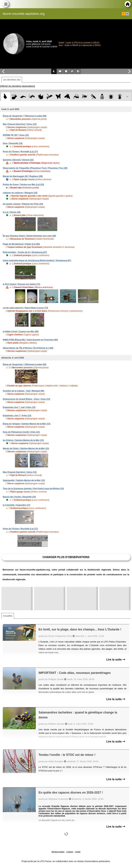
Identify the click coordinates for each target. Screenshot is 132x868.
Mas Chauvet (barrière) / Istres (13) (20, 124)
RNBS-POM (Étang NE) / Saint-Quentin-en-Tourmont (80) (30, 340)
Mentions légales (58, 852)
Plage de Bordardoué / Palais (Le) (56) (21, 244)
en (127, 14)
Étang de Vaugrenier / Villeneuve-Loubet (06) (25, 116)
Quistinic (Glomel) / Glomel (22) (18, 160)
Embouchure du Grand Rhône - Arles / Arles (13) (26, 399)
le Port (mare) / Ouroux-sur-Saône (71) (21, 284)
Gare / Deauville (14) (13, 143)
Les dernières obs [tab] (12, 80)
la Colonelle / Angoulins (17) (16, 505)
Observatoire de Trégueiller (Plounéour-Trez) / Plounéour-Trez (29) (35, 168)
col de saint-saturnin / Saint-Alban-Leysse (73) (25, 308)
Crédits (78, 852)
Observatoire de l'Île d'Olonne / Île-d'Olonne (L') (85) (28, 348)
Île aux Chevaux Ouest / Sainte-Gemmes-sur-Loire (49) (29, 236)
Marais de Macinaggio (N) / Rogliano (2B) (23, 176)
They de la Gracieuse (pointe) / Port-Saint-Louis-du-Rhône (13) (33, 489)
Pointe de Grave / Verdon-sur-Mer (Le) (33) (23, 185)
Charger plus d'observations (66, 557)
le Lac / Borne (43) (12, 212)
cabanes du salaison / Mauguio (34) (20, 193)
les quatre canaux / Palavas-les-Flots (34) (23, 204)
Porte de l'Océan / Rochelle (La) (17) (20, 152)
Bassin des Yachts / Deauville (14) (19, 497)
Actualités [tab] (8, 616)
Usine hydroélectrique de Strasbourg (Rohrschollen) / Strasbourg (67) (37, 261)
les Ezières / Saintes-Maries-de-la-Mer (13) (23, 440)
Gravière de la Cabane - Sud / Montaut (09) (23, 391)
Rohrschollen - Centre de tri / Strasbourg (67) (25, 252)
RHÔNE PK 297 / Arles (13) (16, 135)
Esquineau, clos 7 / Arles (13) (17, 416)
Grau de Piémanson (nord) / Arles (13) (21, 432)
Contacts (70, 852)
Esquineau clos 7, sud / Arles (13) (19, 407)
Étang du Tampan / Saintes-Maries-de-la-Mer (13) (27, 424)
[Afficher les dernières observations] (17, 86)
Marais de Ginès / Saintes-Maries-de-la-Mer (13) (26, 448)
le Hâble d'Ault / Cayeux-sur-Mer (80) (21, 332)
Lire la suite (116, 660)
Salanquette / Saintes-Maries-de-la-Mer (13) (24, 480)
